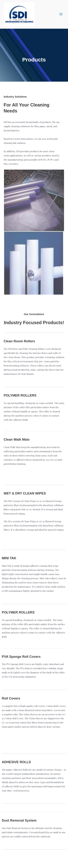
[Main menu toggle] (61, 14)
